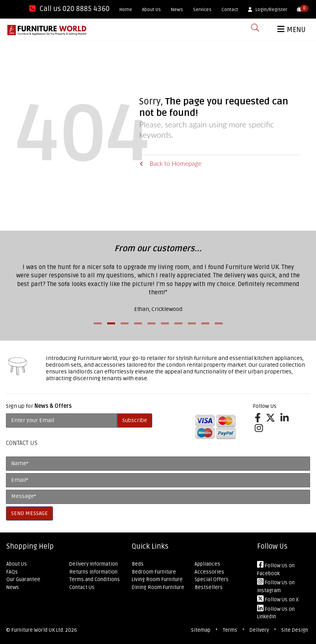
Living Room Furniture (157, 580)
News (177, 10)
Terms (230, 630)
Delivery (259, 630)
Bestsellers (209, 587)
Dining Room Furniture (158, 587)
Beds (138, 564)
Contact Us (82, 587)
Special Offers (212, 580)
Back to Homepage (170, 163)
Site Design (295, 630)
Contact (230, 10)
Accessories (209, 572)
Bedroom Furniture (154, 572)
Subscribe (135, 420)
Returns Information (93, 572)
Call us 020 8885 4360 (69, 9)
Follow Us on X (278, 600)
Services (202, 10)
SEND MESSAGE (29, 513)
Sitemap (201, 630)
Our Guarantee (23, 580)
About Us (151, 10)
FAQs (12, 572)
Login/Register (268, 10)
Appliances (207, 564)
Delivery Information (94, 564)
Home (126, 10)
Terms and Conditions (95, 580)
